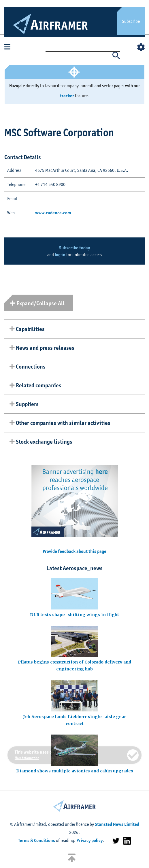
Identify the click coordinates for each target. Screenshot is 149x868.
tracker (67, 96)
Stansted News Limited (117, 824)
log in (60, 255)
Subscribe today (74, 248)
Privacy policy (89, 840)
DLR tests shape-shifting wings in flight (74, 615)
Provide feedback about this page (74, 551)
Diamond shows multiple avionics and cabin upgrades (75, 771)
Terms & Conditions (37, 840)
